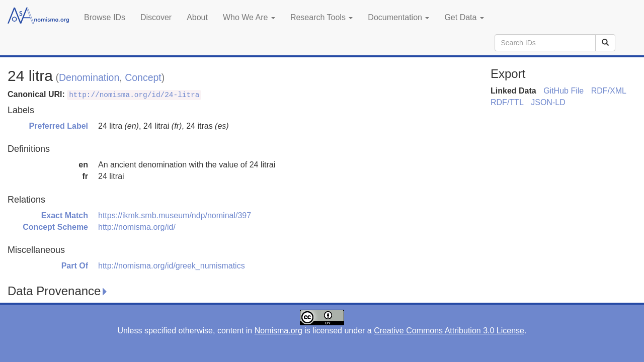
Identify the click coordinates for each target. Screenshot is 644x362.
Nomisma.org (278, 331)
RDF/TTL (507, 102)
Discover (156, 17)
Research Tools (321, 17)
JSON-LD (548, 102)
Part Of (75, 266)
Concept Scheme (55, 227)
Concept (143, 77)
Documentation (398, 17)
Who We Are (249, 17)
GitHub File (563, 91)
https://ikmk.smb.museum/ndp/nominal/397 (175, 215)
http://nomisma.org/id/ (137, 227)
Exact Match (65, 215)
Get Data (464, 17)
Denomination (89, 77)
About (197, 17)
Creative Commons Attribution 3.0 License (449, 331)
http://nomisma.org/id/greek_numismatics (172, 266)
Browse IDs (105, 17)
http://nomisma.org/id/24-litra (134, 95)
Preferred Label (59, 126)
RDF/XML (609, 91)
